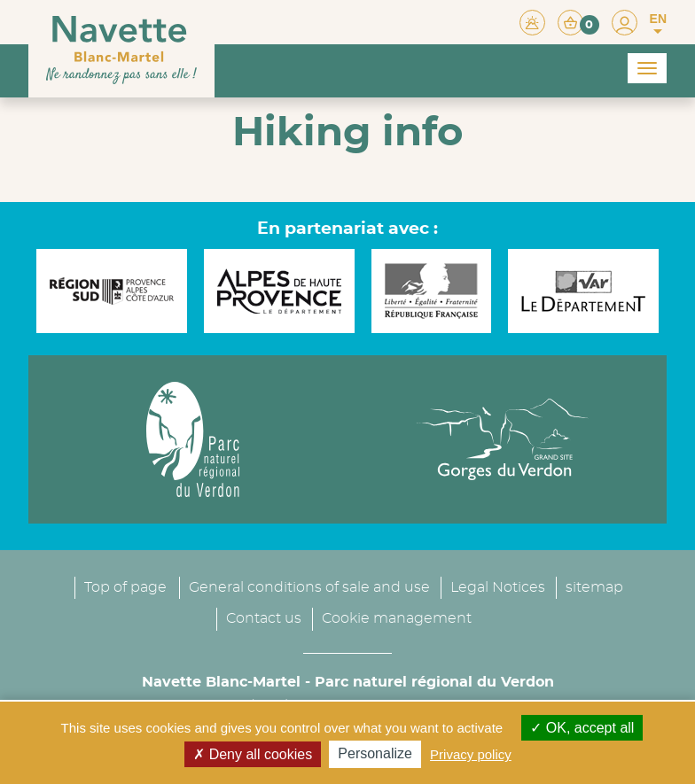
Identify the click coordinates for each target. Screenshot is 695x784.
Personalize (375, 753)
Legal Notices (498, 587)
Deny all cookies (253, 754)
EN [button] (658, 24)
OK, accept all (582, 728)
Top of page (125, 587)
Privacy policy (471, 754)
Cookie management (397, 618)
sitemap (594, 587)
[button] (578, 22)
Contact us (264, 618)
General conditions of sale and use (309, 587)
